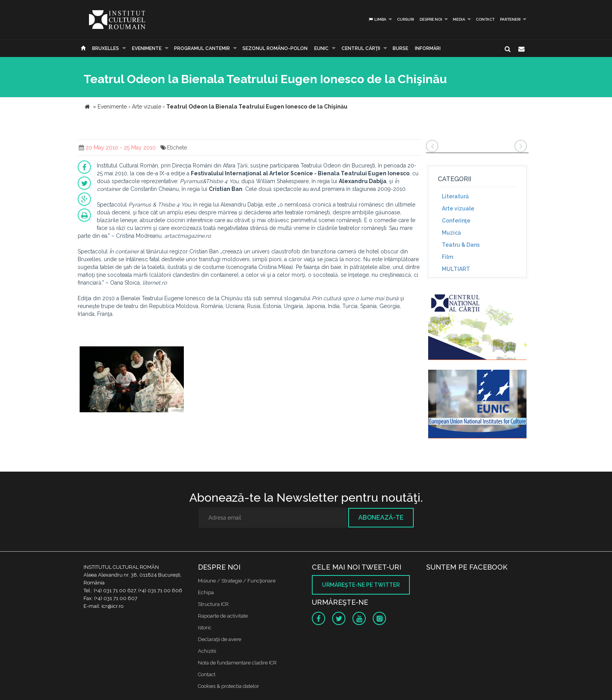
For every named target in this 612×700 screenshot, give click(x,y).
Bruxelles (106, 48)
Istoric (205, 628)
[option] (132, 378)
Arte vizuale (458, 208)
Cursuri (406, 19)
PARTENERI (510, 19)
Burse (400, 48)
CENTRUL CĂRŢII (361, 48)
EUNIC (321, 48)
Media (459, 19)
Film (447, 257)
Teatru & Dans (461, 245)
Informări (428, 48)
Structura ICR (213, 604)
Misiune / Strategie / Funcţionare (237, 581)
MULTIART (456, 269)
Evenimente (147, 48)
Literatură (455, 196)
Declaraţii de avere (220, 639)
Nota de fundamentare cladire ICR (237, 663)
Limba (377, 19)
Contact (485, 19)
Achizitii (207, 651)
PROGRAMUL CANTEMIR (202, 48)
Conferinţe (456, 221)
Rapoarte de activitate (223, 616)
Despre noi (431, 19)
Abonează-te (381, 517)
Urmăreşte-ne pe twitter (361, 585)
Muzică (451, 233)
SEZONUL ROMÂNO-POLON (275, 48)
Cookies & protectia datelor (229, 686)
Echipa (206, 592)
